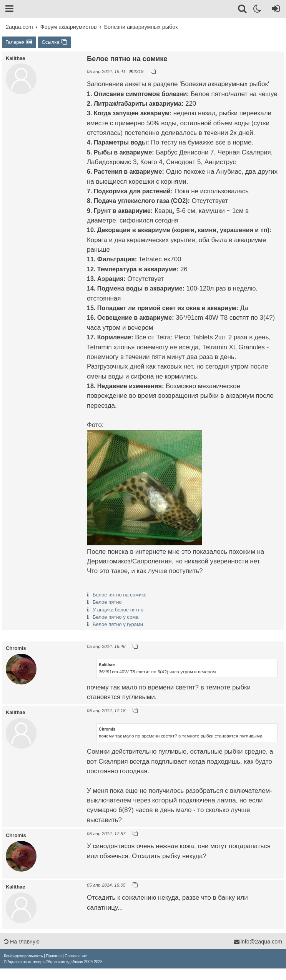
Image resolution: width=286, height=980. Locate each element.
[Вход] (274, 10)
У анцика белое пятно (118, 610)
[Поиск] (243, 10)
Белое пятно (107, 602)
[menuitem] (23, 956)
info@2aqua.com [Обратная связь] (258, 942)
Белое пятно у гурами (118, 624)
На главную (22, 942)
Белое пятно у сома (116, 617)
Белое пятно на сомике (120, 595)
